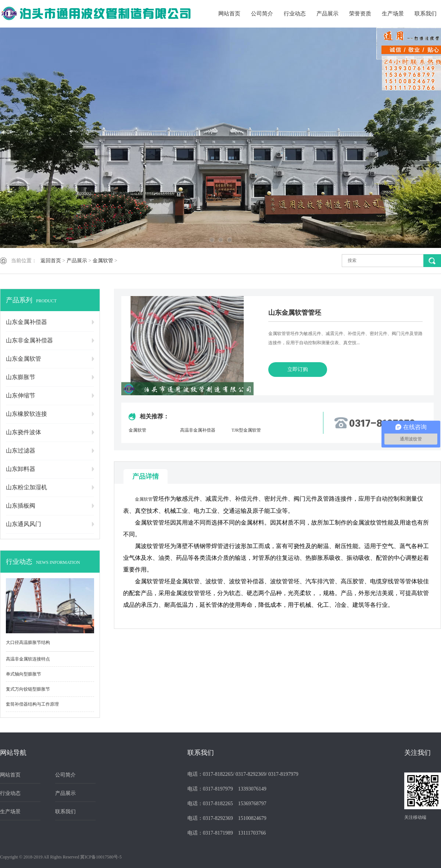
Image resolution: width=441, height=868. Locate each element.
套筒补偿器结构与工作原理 (32, 704)
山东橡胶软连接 (26, 414)
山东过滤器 (21, 451)
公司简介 (262, 14)
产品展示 (327, 14)
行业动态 (295, 14)
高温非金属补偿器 (198, 430)
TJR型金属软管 (246, 430)
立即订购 (298, 369)
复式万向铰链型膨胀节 (28, 689)
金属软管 (103, 261)
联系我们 (426, 14)
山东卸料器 (21, 469)
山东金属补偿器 (26, 322)
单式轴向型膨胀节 (24, 674)
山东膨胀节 (21, 377)
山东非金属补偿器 (29, 340)
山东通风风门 (24, 524)
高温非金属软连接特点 (28, 659)
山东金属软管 (24, 359)
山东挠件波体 (24, 432)
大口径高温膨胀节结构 (28, 642)
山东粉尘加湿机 (26, 487)
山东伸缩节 (21, 395)
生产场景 (393, 14)
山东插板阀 (21, 506)
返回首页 (51, 261)
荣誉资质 (360, 14)
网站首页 (229, 14)
